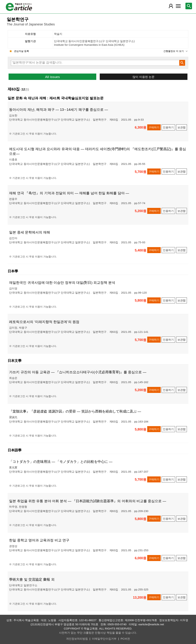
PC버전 (125, 639)
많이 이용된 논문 (143, 77)
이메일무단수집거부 (104, 639)
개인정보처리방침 (77, 639)
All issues (53, 77)
